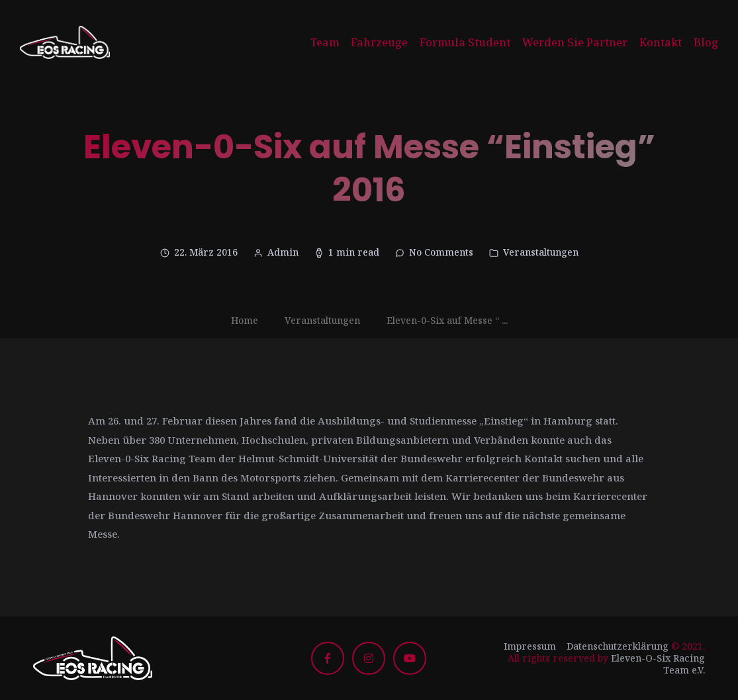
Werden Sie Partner (575, 42)
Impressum (530, 646)
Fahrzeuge (379, 42)
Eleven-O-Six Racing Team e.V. (658, 664)
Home (245, 320)
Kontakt (661, 42)
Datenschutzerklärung (618, 646)
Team (325, 42)
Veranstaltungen (541, 252)
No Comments (441, 252)
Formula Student (465, 42)
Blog (706, 42)
